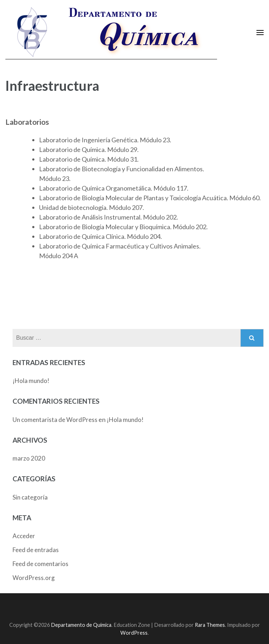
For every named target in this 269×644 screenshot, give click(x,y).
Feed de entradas (36, 550)
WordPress (134, 633)
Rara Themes (210, 625)
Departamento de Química (81, 625)
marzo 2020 (29, 458)
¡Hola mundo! (31, 381)
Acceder (24, 536)
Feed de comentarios (40, 564)
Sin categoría (30, 497)
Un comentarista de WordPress (55, 420)
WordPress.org (34, 578)
